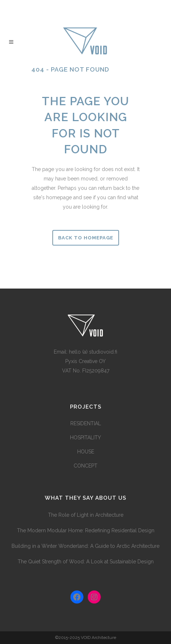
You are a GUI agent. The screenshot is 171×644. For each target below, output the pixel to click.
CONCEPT (85, 466)
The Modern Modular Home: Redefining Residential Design (86, 530)
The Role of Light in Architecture (86, 515)
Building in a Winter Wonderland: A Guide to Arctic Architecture (85, 546)
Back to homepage (86, 238)
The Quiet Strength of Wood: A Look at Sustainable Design (86, 562)
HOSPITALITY (85, 438)
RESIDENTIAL (86, 423)
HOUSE (86, 452)
